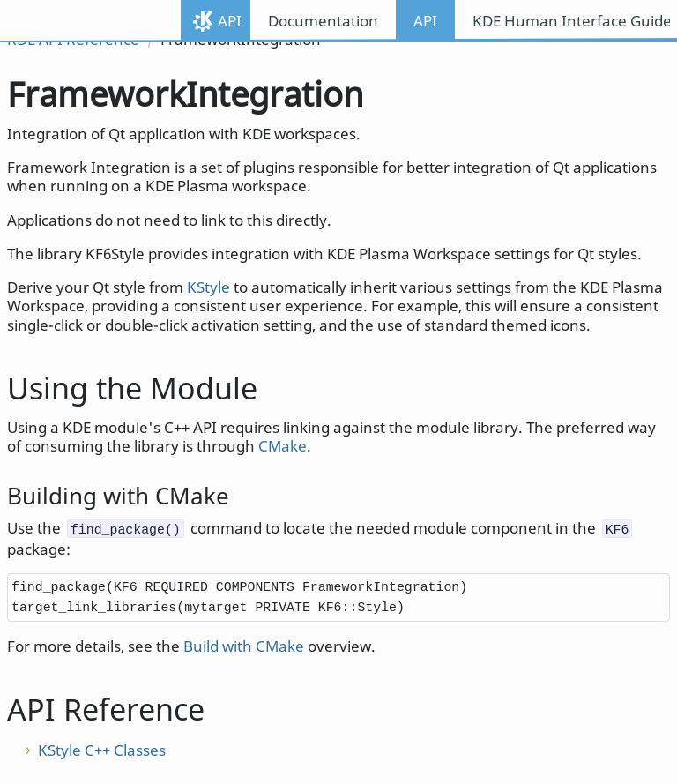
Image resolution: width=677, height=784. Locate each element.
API (230, 21)
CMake (283, 446)
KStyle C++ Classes (102, 750)
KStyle (208, 287)
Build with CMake (244, 646)
